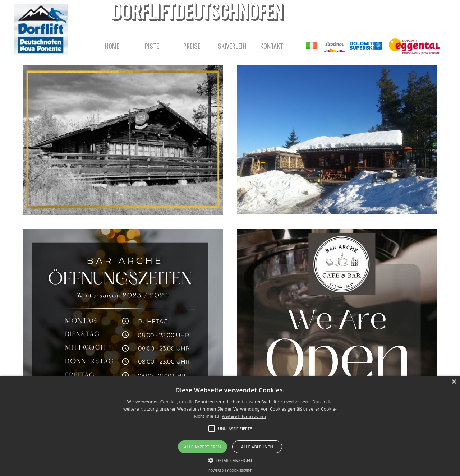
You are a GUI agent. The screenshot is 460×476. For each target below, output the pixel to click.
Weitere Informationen (244, 416)
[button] (230, 459)
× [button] (454, 382)
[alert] (230, 426)
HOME (112, 46)
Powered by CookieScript (230, 470)
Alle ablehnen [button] (257, 447)
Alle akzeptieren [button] (203, 447)
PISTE (152, 46)
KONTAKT (272, 46)
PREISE (192, 46)
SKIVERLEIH (232, 46)
